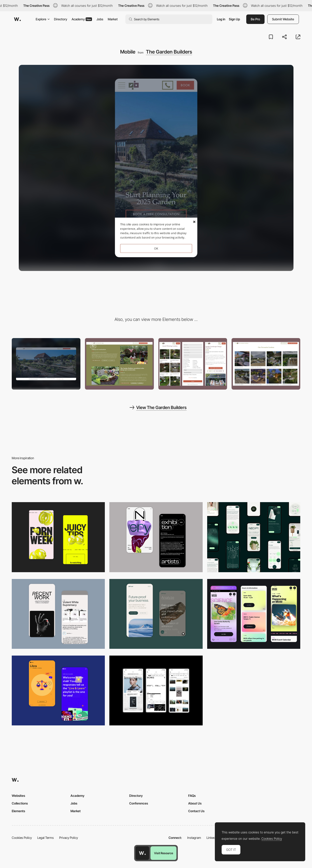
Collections (20, 803)
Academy (82, 19)
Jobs (100, 19)
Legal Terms (46, 838)
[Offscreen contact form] (193, 364)
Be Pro (255, 19)
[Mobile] (254, 537)
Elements (18, 811)
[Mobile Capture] (156, 537)
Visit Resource (164, 853)
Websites (18, 796)
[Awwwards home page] (142, 853)
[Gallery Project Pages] (266, 364)
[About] (119, 364)
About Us (195, 803)
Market (113, 19)
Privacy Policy (69, 838)
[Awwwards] (17, 19)
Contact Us (196, 811)
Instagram (194, 838)
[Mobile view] (58, 537)
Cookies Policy (22, 838)
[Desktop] (46, 364)
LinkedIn (212, 838)
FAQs (192, 796)
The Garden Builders (169, 52)
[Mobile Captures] (156, 614)
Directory (61, 19)
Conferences (139, 803)
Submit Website (283, 19)
